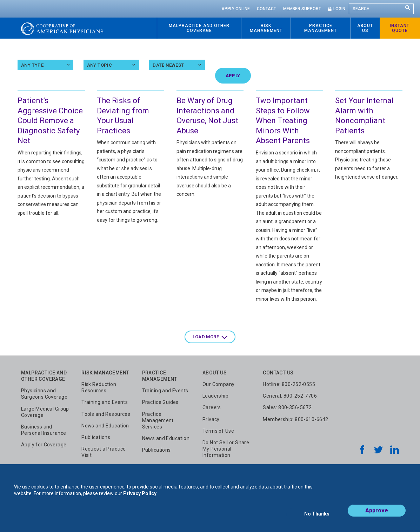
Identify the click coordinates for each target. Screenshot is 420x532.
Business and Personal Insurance (44, 430)
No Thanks (317, 517)
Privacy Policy (140, 500)
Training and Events (105, 402)
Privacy (211, 419)
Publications (96, 437)
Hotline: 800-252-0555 (289, 384)
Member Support (302, 9)
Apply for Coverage (44, 445)
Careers (212, 407)
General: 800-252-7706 (290, 396)
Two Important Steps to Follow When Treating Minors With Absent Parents (283, 121)
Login (339, 9)
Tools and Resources (106, 414)
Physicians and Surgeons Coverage (44, 394)
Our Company (219, 384)
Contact (266, 9)
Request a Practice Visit (104, 452)
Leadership (215, 396)
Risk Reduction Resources (99, 387)
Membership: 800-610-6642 (295, 419)
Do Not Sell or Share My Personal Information (226, 449)
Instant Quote (400, 28)
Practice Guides (160, 402)
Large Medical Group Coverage (45, 412)
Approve (377, 517)
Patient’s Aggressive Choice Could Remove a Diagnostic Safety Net (50, 121)
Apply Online (236, 9)
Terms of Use (218, 431)
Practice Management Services (158, 420)
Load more (206, 337)
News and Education (105, 426)
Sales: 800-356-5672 (287, 407)
